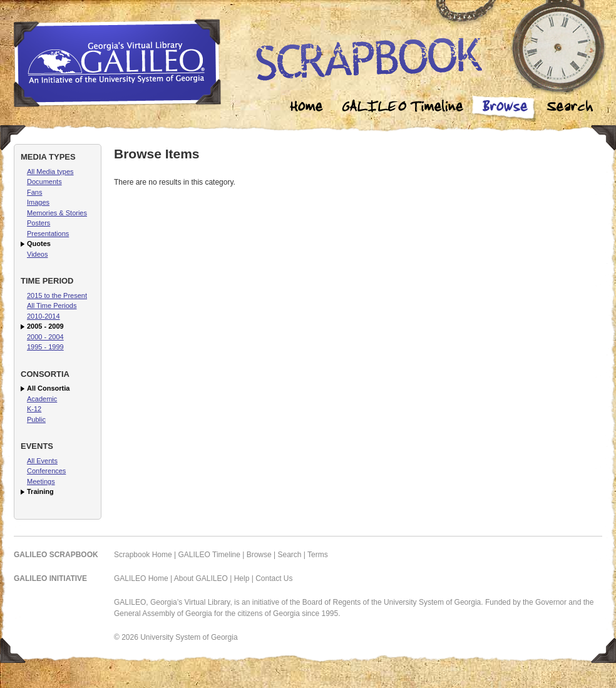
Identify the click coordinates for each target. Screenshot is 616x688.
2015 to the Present (57, 295)
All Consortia (48, 388)
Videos (37, 254)
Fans (34, 192)
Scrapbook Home (143, 555)
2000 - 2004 (45, 337)
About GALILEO (201, 578)
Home (307, 108)
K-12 (34, 409)
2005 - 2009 (45, 326)
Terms (318, 555)
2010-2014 (44, 316)
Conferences (46, 471)
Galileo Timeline (406, 108)
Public (36, 419)
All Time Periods (52, 305)
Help (242, 578)
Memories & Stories (57, 213)
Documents (44, 182)
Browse (505, 108)
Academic (42, 399)
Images (38, 202)
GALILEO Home (141, 578)
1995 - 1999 (45, 347)
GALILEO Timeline (209, 555)
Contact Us (274, 578)
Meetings (41, 481)
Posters (38, 223)
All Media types (50, 172)
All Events (42, 461)
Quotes (39, 244)
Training (40, 491)
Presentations (48, 234)
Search (570, 108)
